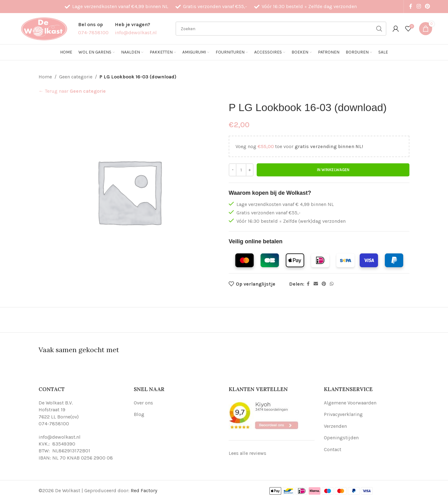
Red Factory (144, 490)
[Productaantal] (241, 170)
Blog (139, 414)
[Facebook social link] (411, 6)
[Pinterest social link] (428, 6)
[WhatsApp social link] (332, 284)
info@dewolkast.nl (60, 437)
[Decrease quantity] (233, 170)
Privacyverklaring (343, 414)
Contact (333, 449)
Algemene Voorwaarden (350, 403)
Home (45, 77)
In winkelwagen (333, 170)
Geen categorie (76, 77)
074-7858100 (54, 424)
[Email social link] (316, 284)
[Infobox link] (93, 28)
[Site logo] (44, 28)
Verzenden (335, 426)
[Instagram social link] (419, 6)
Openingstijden (341, 438)
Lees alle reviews (247, 453)
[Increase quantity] (250, 170)
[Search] (281, 29)
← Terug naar (72, 91)
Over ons (143, 403)
